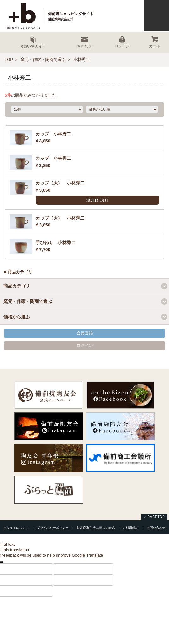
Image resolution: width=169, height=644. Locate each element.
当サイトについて (16, 528)
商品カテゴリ (17, 286)
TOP (9, 60)
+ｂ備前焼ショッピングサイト (24, 16)
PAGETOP (156, 517)
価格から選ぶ (17, 317)
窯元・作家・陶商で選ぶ (43, 60)
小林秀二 (81, 60)
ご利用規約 (130, 528)
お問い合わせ (156, 528)
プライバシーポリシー (53, 528)
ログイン (85, 345)
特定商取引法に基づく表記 (96, 528)
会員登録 (85, 333)
